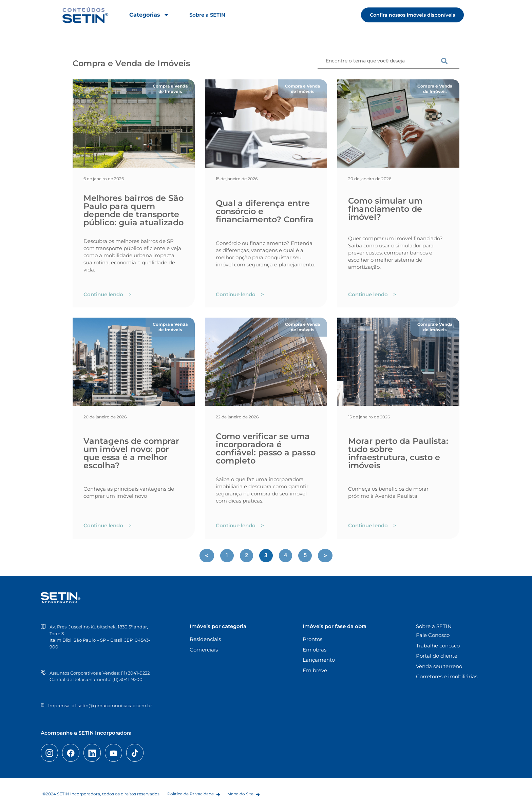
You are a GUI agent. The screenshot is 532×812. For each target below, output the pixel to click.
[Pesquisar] (450, 61)
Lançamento (319, 660)
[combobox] (379, 61)
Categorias (149, 15)
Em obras (315, 650)
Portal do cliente (437, 656)
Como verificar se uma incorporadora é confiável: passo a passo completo (266, 448)
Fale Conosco (433, 635)
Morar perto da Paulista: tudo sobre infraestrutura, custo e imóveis (398, 453)
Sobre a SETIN (207, 15)
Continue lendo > (108, 294)
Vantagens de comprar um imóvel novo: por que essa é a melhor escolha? (131, 453)
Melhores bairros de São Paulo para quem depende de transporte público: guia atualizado (134, 210)
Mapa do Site (240, 794)
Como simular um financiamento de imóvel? (385, 209)
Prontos (312, 639)
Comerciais (204, 650)
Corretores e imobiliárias (447, 677)
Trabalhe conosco (438, 646)
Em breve (315, 670)
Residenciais (205, 639)
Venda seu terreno (439, 666)
